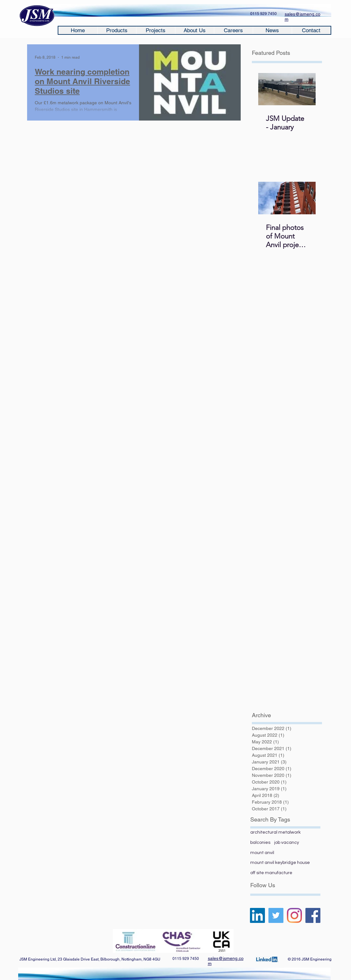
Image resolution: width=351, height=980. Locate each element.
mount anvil (262, 853)
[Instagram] (294, 915)
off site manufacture (271, 873)
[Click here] (267, 959)
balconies (260, 843)
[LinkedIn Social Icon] (257, 915)
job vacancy (287, 843)
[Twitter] (276, 915)
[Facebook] (313, 915)
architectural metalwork (275, 832)
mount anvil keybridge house (280, 863)
